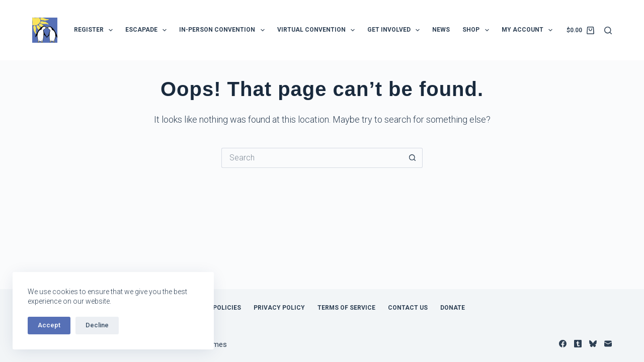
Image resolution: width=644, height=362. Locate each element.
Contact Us (408, 308)
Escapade (148, 30)
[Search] (608, 30)
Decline (97, 325)
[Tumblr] (578, 344)
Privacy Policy (279, 308)
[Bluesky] (593, 344)
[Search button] (413, 158)
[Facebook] (563, 344)
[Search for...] (312, 158)
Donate (453, 308)
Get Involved (395, 30)
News (441, 30)
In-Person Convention (224, 30)
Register (95, 30)
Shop (477, 30)
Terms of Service (346, 308)
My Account (529, 30)
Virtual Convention (318, 30)
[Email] (608, 344)
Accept (49, 325)
